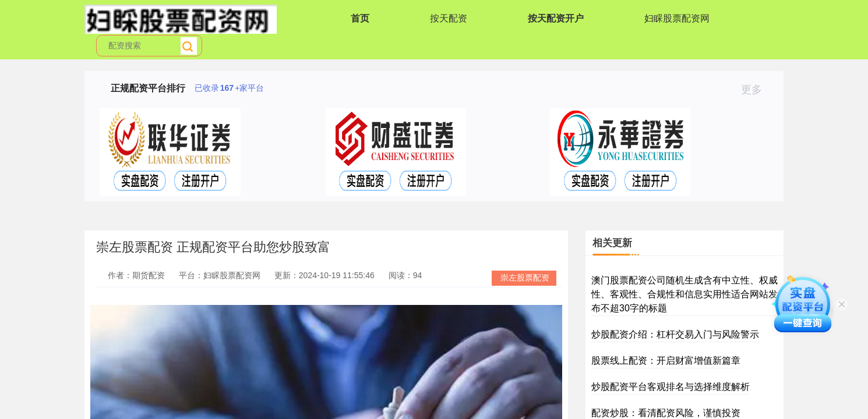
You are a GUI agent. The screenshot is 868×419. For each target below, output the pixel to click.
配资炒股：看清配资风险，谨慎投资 (666, 413)
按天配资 (449, 18)
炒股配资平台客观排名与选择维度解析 (671, 387)
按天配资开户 (556, 18)
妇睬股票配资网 (677, 18)
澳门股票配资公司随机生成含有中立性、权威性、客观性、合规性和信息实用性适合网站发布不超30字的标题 (684, 294)
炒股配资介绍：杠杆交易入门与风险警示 (675, 334)
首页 (360, 18)
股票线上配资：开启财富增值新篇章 (666, 361)
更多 (756, 90)
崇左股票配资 (525, 278)
